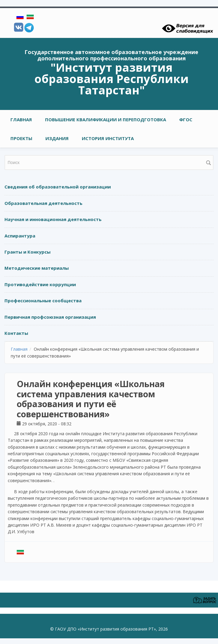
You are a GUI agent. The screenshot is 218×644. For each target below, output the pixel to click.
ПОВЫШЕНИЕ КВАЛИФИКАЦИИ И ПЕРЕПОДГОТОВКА (106, 119)
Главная (21, 119)
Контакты (16, 333)
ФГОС (186, 119)
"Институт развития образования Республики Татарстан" (112, 79)
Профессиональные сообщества (43, 300)
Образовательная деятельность (43, 203)
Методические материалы (37, 268)
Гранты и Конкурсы (27, 252)
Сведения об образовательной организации (58, 187)
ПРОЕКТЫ (21, 138)
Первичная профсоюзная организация (50, 317)
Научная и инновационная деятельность (53, 219)
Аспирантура (20, 236)
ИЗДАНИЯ (57, 138)
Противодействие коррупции (40, 284)
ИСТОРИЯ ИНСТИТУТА (108, 138)
